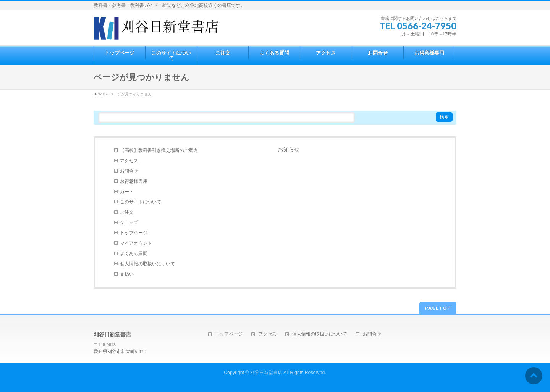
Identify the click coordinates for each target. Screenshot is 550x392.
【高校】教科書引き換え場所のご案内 (159, 150)
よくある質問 (134, 253)
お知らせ (289, 149)
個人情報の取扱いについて (147, 264)
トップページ (134, 233)
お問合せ (129, 171)
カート (127, 192)
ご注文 (127, 212)
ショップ (129, 223)
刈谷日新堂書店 (266, 373)
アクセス (129, 161)
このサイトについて (141, 202)
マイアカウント (136, 243)
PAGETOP (438, 308)
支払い (127, 274)
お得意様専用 (134, 181)
